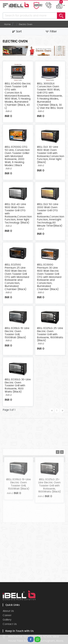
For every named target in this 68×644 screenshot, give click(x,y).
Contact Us (10, 624)
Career (7, 615)
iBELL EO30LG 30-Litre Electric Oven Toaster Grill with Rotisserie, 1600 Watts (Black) (18, 386)
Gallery (7, 620)
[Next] (62, 410)
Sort (17, 31)
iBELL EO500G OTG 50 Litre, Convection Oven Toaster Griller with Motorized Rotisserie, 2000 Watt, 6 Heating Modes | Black (17, 157)
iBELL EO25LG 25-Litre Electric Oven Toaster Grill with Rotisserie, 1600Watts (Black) (50, 335)
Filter (51, 31)
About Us (8, 611)
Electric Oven (26, 24)
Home (7, 24)
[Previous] (52, 410)
